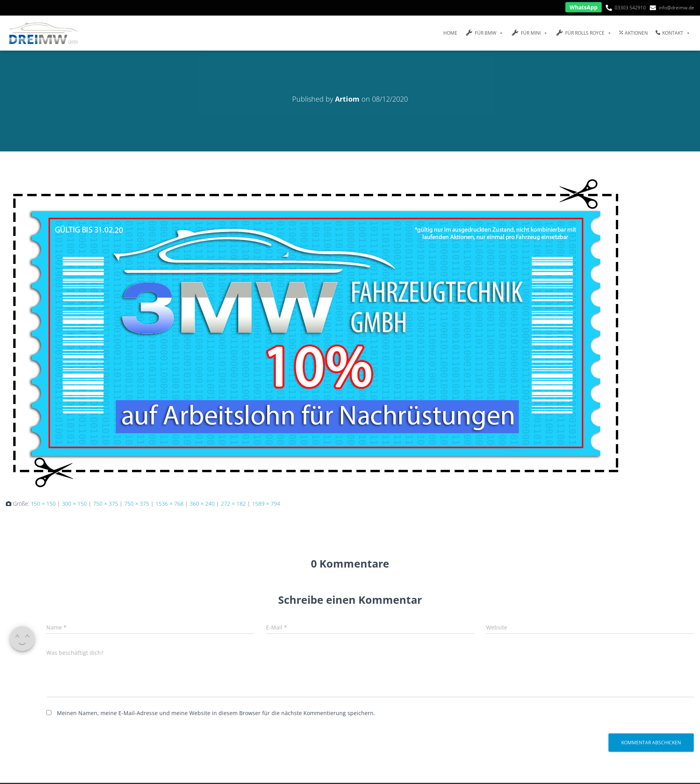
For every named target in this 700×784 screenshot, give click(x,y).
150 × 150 (43, 504)
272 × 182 (233, 504)
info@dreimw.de (676, 8)
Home (450, 33)
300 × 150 (74, 504)
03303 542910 (630, 8)
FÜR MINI (529, 33)
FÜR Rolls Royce (584, 33)
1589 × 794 (266, 504)
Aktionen (634, 33)
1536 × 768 (169, 504)
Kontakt (673, 33)
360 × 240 (202, 504)
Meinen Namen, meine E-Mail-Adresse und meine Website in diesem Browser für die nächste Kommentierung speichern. (216, 713)
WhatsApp (584, 7)
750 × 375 (106, 504)
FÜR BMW (484, 33)
